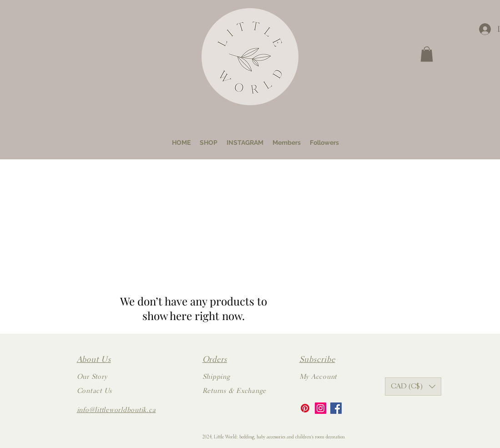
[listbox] (413, 387)
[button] (427, 54)
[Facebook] (336, 408)
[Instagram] (321, 408)
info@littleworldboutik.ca (116, 410)
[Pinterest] (305, 408)
